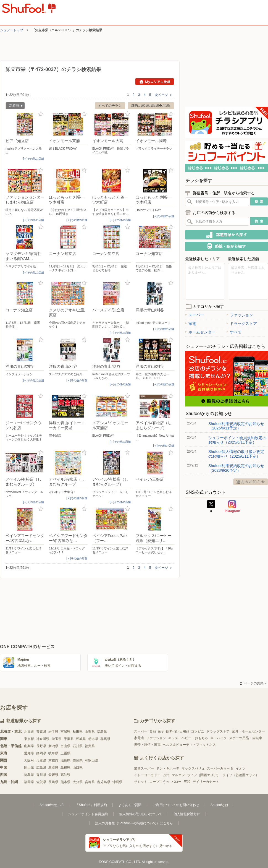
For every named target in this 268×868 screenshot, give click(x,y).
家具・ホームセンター (248, 731)
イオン (241, 768)
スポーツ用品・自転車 (246, 738)
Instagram (232, 507)
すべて (234, 332)
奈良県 (78, 760)
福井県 (90, 746)
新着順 (14, 106)
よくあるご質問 (130, 805)
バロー (177, 782)
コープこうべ (159, 782)
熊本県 (65, 782)
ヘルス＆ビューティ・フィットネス (189, 745)
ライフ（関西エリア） (204, 775)
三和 (187, 782)
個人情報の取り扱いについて (141, 814)
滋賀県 (65, 760)
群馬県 (105, 739)
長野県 (41, 746)
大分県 (78, 782)
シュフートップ (12, 30)
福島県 (102, 732)
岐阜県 (53, 753)
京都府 (53, 760)
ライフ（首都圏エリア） (241, 775)
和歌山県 (91, 760)
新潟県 (53, 746)
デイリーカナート (206, 782)
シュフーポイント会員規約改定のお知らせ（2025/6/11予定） (237, 440)
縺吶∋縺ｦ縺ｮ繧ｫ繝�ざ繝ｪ (151, 106)
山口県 (78, 768)
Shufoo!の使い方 (52, 805)
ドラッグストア (242, 324)
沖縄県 (117, 782)
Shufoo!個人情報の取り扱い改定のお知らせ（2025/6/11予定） (236, 454)
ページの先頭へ (253, 683)
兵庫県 (41, 760)
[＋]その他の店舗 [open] (33, 159)
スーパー (195, 315)
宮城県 (65, 732)
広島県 (41, 768)
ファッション (240, 315)
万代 (166, 775)
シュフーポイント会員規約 (88, 814)
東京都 (29, 739)
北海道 (29, 732)
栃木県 (93, 739)
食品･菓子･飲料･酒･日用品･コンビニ (177, 731)
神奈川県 (43, 739)
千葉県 (69, 739)
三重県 (65, 753)
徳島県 (29, 775)
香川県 (41, 775)
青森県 (41, 732)
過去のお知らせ (251, 482)
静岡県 (41, 753)
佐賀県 (41, 782)
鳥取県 (53, 768)
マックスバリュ (193, 768)
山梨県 (29, 746)
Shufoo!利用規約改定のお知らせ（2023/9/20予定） (236, 468)
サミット (141, 782)
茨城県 (81, 739)
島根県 (65, 768)
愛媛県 (53, 775)
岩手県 (53, 732)
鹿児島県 (104, 782)
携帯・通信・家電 (147, 745)
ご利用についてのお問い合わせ (176, 805)
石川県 (78, 746)
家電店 (139, 738)
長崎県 (53, 782)
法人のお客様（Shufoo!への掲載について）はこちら (134, 823)
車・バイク (219, 738)
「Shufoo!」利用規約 (91, 805)
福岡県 (29, 782)
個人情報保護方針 (187, 814)
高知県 (65, 775)
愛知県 (29, 753)
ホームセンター (200, 332)
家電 (191, 324)
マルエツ (178, 775)
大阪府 (29, 760)
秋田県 (78, 732)
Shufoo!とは (220, 805)
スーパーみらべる (220, 768)
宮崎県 (90, 782)
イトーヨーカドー (147, 775)
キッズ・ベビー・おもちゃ (188, 738)
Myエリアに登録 (155, 82)
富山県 (65, 746)
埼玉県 (57, 739)
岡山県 (29, 768)
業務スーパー (144, 768)
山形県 (90, 732)
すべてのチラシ (110, 106)
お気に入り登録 (41, 114)
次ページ (164, 95)
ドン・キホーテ (168, 768)
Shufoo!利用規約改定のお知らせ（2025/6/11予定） (236, 426)
